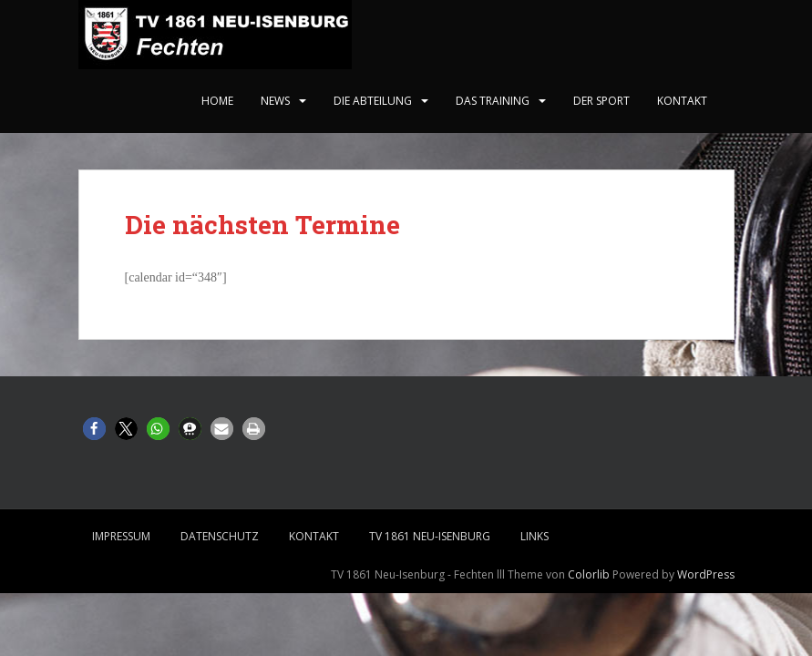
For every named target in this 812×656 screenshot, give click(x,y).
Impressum (121, 536)
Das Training (493, 101)
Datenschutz (220, 536)
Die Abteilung (373, 101)
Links (534, 536)
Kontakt (682, 101)
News (275, 101)
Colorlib (589, 574)
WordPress (706, 574)
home (217, 101)
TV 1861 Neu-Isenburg (430, 536)
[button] (94, 429)
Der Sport (601, 101)
